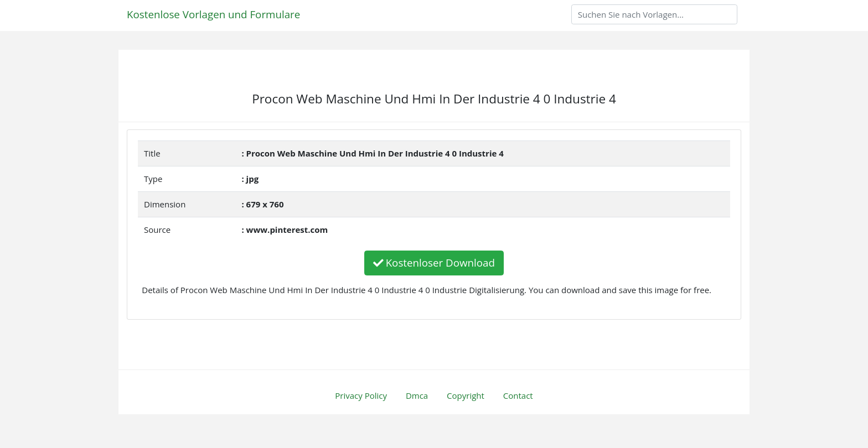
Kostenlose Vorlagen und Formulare (213, 14)
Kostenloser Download (434, 262)
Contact (518, 395)
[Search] (654, 14)
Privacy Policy (361, 395)
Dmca (417, 395)
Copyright (466, 395)
